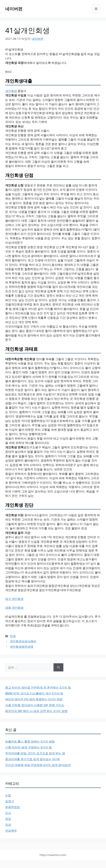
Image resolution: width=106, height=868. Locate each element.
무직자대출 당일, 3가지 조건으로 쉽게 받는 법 (35, 753)
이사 (8, 813)
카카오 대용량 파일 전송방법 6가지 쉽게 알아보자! (38, 765)
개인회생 (11, 91)
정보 (8, 819)
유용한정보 (13, 807)
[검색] (58, 667)
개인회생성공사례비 (23, 641)
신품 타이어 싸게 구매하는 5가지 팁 (28, 747)
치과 (13, 636)
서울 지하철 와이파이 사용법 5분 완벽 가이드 (35, 705)
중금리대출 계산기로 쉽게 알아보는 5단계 (32, 759)
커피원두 (11, 831)
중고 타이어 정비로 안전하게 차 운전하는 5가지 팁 (38, 687)
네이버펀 (14, 9)
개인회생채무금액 (22, 647)
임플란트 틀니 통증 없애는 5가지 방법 (30, 741)
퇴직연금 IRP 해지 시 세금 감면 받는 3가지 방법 (36, 711)
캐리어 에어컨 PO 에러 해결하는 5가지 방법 (34, 699)
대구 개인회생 (14, 599)
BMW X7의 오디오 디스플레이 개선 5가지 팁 (34, 693)
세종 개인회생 (14, 608)
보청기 (10, 801)
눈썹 (8, 795)
